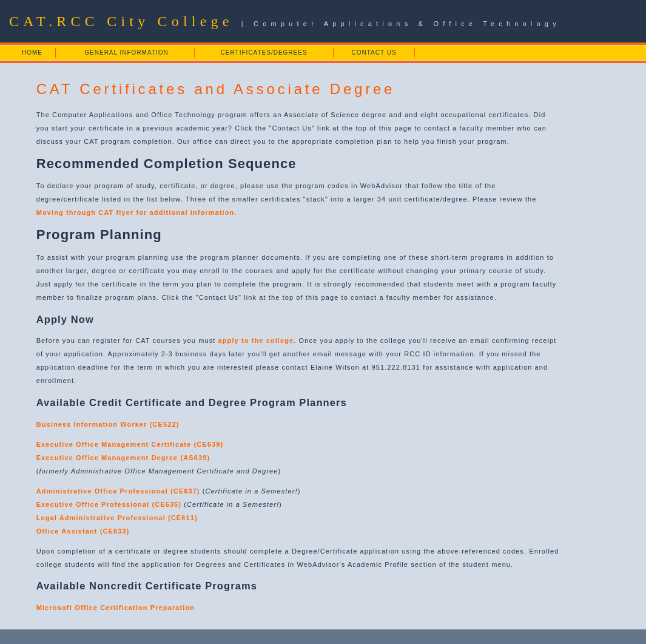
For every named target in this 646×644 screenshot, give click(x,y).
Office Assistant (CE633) (83, 531)
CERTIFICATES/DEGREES (264, 53)
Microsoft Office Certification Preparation (116, 608)
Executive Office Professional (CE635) (109, 504)
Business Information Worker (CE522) (108, 424)
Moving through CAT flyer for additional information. (137, 212)
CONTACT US (374, 53)
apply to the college (256, 341)
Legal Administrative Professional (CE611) (117, 518)
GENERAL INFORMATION (126, 53)
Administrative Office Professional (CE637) (118, 491)
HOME (32, 53)
